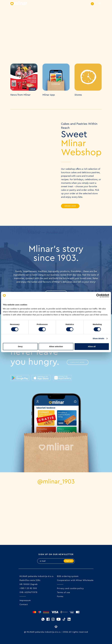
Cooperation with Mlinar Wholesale (75, 580)
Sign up (69, 561)
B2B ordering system (68, 576)
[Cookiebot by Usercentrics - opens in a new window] (98, 296)
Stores (78, 95)
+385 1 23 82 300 (28, 588)
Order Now (70, 206)
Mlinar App (49, 95)
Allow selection (56, 346)
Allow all (92, 346)
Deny (20, 346)
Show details (99, 338)
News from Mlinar (20, 95)
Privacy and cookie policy (70, 588)
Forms (60, 596)
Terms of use (64, 592)
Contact (24, 604)
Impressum (25, 600)
